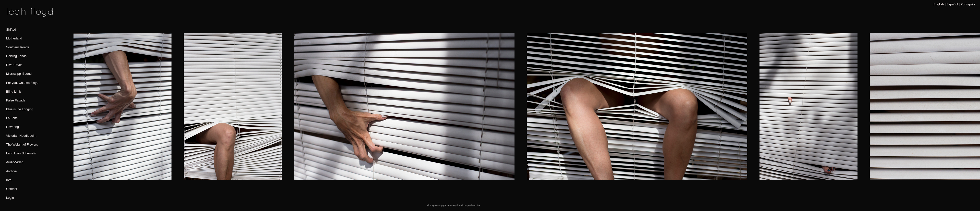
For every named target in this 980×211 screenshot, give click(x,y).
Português (968, 4)
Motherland (14, 38)
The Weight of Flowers (22, 144)
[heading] (18, 12)
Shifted (11, 30)
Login (10, 198)
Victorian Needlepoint (21, 136)
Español (952, 4)
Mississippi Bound (19, 74)
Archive (11, 171)
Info (9, 180)
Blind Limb (14, 92)
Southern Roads (18, 47)
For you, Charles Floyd (22, 83)
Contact (12, 189)
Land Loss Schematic (21, 153)
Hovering (12, 127)
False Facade (16, 100)
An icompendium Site (470, 205)
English (939, 4)
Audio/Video (15, 162)
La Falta (12, 118)
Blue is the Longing (20, 109)
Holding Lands (16, 56)
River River (14, 65)
